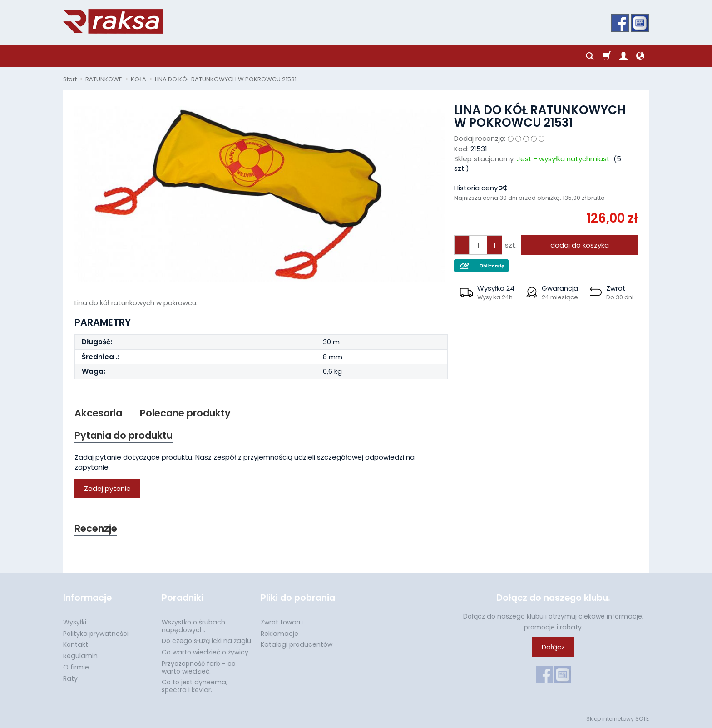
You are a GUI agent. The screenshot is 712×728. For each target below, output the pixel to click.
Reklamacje (279, 634)
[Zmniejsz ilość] (494, 245)
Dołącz (553, 647)
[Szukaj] (590, 56)
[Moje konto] (623, 56)
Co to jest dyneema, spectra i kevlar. (195, 686)
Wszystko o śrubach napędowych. (193, 626)
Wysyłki (75, 622)
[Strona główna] (113, 21)
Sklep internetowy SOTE (618, 719)
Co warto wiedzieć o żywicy (205, 652)
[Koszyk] (607, 56)
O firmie (76, 667)
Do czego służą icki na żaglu (206, 641)
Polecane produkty (185, 413)
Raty (70, 678)
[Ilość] (478, 245)
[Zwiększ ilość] (462, 245)
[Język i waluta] (640, 56)
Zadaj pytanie (107, 488)
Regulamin (80, 656)
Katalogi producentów (297, 644)
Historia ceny (480, 188)
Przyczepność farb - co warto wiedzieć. (199, 667)
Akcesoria (98, 413)
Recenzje (96, 528)
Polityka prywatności (96, 634)
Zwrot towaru (282, 622)
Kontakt (76, 644)
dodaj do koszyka (580, 245)
